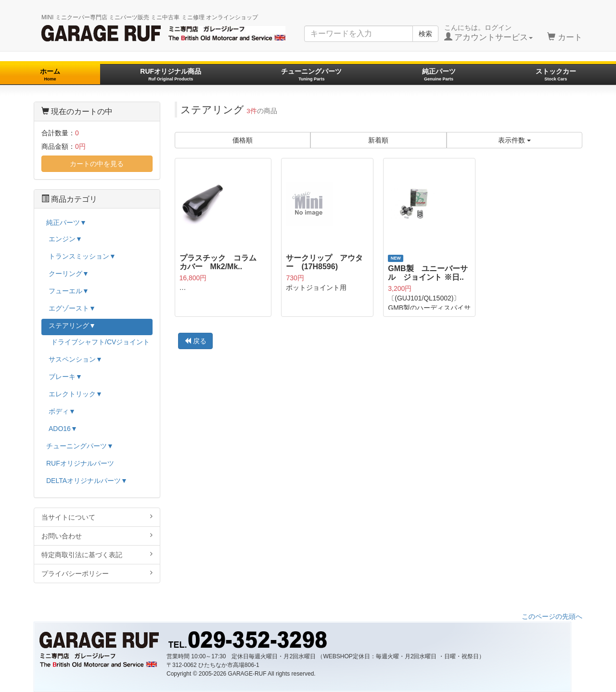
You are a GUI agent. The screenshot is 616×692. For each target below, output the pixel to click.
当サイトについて (97, 517)
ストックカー (556, 74)
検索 (425, 34)
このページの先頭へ (552, 616)
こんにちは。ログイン (489, 33)
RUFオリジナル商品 (171, 74)
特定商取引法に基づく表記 (97, 555)
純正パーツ (439, 74)
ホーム (50, 74)
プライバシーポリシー (97, 573)
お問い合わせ (97, 536)
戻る (195, 341)
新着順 (378, 140)
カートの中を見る (97, 164)
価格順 (243, 140)
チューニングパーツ (311, 74)
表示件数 (514, 140)
